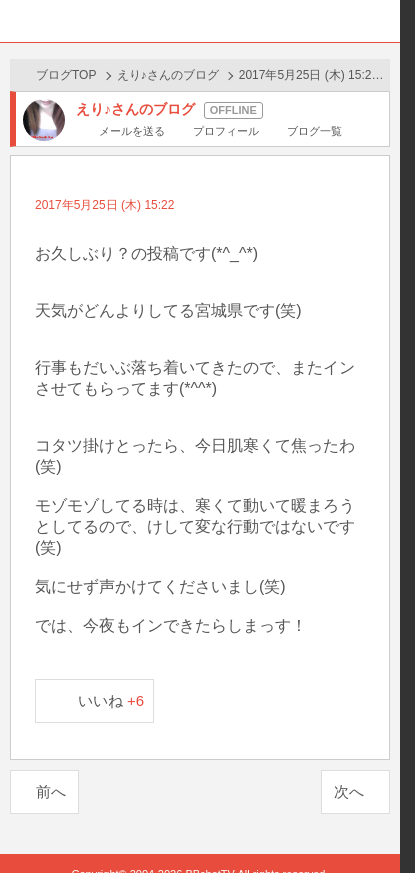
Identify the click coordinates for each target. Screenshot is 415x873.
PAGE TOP (364, 840)
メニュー (379, 21)
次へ (349, 791)
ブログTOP (66, 75)
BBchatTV (200, 21)
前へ (51, 791)
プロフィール (226, 131)
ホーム (21, 21)
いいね (111, 700)
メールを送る (132, 131)
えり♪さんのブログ (168, 75)
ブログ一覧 (314, 131)
